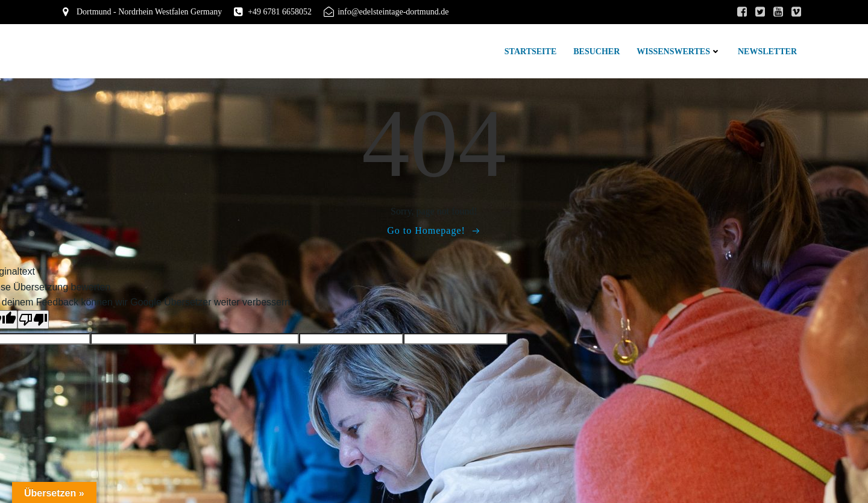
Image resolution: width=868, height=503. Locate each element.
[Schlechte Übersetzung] (33, 320)
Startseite (530, 52)
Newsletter (767, 52)
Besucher (596, 52)
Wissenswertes (679, 52)
